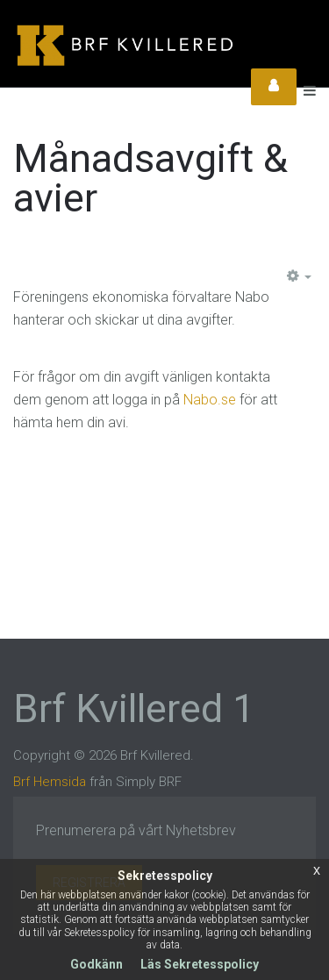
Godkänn (97, 964)
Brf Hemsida (50, 782)
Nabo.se (210, 400)
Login (274, 87)
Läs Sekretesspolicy (200, 964)
